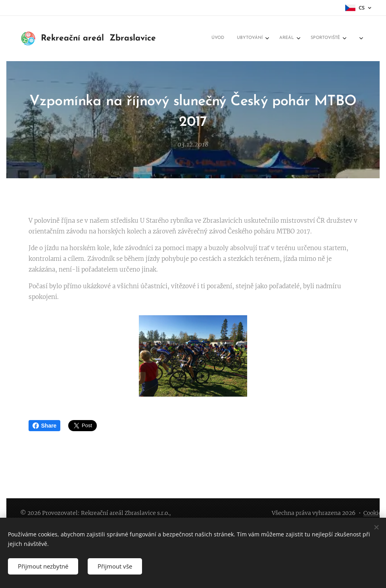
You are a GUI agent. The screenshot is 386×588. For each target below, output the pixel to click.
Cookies (374, 513)
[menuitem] (272, 39)
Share (45, 426)
